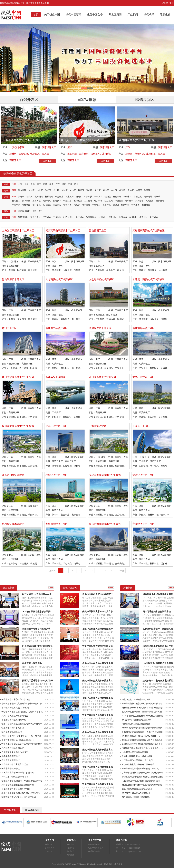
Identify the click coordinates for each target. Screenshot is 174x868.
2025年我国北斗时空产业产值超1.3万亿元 (140, 769)
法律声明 (71, 848)
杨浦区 (81, 190)
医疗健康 (59, 197)
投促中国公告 (95, 15)
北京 (20, 184)
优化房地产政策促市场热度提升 (136, 793)
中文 (172, 3)
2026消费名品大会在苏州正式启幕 (137, 789)
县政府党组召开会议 (11, 760)
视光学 (79, 197)
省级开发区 (38, 211)
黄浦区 (31, 190)
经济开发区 (23, 217)
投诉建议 (71, 851)
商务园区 (113, 217)
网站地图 (71, 855)
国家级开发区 (49, 147)
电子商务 (67, 205)
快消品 (108, 197)
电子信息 (86, 205)
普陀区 (65, 190)
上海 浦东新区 (17, 147)
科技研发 (125, 205)
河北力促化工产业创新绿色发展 (136, 700)
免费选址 (49, 844)
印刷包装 (138, 197)
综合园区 (144, 217)
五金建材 (127, 197)
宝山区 (89, 190)
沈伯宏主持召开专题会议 (13, 728)
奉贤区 (139, 190)
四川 (76, 184)
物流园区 (123, 217)
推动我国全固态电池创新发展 (135, 752)
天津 (33, 184)
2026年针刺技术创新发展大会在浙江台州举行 (142, 704)
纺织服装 (129, 201)
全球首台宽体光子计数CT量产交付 (137, 760)
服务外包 (37, 201)
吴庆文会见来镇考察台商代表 (15, 716)
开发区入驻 (50, 848)
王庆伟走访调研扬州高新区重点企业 (18, 740)
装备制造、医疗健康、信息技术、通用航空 (89, 154)
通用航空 (78, 201)
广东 (58, 184)
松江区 (122, 190)
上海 (26, 184)
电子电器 (148, 197)
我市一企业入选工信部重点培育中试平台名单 (22, 724)
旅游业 (116, 205)
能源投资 (165, 15)
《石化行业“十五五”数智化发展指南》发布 (141, 781)
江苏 (128, 147)
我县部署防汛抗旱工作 (12, 732)
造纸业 (157, 197)
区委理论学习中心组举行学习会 (16, 700)
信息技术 (57, 201)
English (165, 3)
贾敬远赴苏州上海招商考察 (14, 720)
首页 (36, 15)
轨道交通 (67, 201)
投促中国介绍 (94, 844)
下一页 (121, 571)
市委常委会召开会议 (11, 756)
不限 (14, 184)
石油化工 (16, 201)
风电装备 (150, 201)
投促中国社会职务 (96, 848)
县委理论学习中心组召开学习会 (16, 789)
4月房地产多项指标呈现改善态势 (137, 720)
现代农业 (98, 197)
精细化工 (96, 205)
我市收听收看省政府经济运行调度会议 (19, 797)
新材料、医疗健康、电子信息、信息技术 (30, 154)
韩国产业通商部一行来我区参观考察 (18, 773)
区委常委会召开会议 (11, 769)
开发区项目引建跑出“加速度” (14, 752)
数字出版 (26, 201)
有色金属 (117, 197)
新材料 (21, 197)
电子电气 (47, 201)
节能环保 (16, 205)
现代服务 (135, 205)
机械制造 (49, 197)
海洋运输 (139, 201)
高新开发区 (15, 160)
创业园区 (102, 217)
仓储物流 (26, 205)
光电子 (77, 205)
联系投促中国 (94, 851)
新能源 (29, 197)
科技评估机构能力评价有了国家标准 (138, 765)
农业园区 (133, 217)
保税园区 (47, 217)
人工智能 (88, 201)
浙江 (70, 147)
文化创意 (47, 205)
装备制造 (39, 197)
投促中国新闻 (74, 15)
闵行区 (98, 190)
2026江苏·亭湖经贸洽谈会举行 (15, 777)
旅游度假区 (91, 217)
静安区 (40, 190)
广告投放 (49, 851)
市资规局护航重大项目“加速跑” (16, 708)
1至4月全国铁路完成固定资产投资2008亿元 (141, 736)
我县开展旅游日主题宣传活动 (15, 765)
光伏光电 (160, 201)
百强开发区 (29, 100)
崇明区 (147, 190)
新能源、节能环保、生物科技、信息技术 (146, 154)
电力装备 (98, 201)
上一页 (52, 571)
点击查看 (47, 161)
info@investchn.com (133, 851)
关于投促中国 (52, 15)
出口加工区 (68, 217)
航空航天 (109, 201)
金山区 (114, 190)
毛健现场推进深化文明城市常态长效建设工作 (22, 704)
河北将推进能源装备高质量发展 (136, 724)
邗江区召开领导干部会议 (13, 748)
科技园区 (80, 217)
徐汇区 (48, 190)
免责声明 (71, 844)
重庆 (39, 184)
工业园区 (57, 217)
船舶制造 (146, 205)
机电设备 (70, 197)
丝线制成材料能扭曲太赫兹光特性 (137, 756)
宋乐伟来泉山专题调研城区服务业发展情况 (21, 793)
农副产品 (107, 205)
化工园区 (154, 217)
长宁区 (56, 190)
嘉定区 (106, 190)
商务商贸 (57, 205)
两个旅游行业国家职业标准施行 (136, 797)
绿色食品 (119, 201)
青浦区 (131, 190)
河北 (64, 184)
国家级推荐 (87, 100)
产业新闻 (133, 15)
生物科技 (88, 197)
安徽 (70, 184)
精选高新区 (145, 100)
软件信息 (37, 205)
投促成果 (149, 15)
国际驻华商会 (32, 810)
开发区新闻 (115, 15)
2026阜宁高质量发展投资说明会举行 (18, 785)
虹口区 (73, 190)
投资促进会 (10, 810)
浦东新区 (22, 190)
